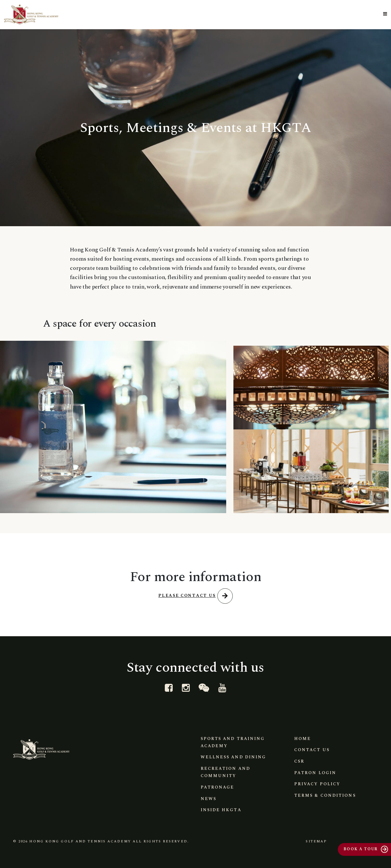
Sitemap (315, 841)
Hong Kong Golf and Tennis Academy (80, 841)
